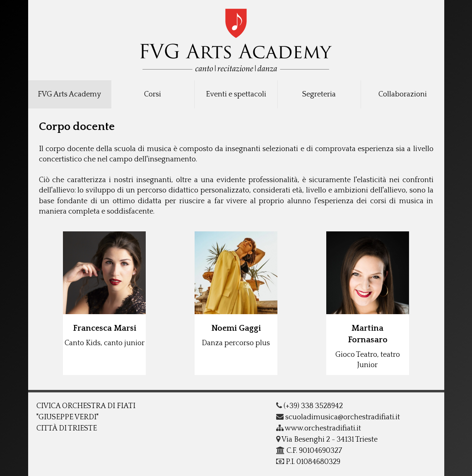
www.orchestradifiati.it (319, 428)
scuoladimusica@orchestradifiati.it (338, 417)
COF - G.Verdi (236, 38)
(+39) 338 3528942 (309, 406)
